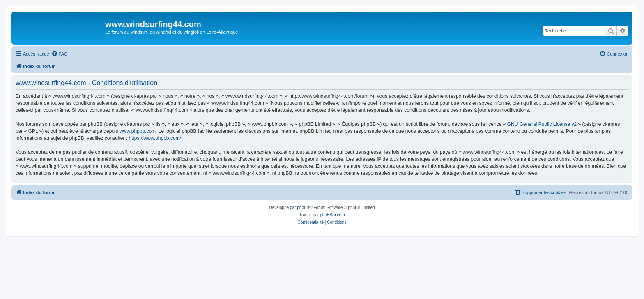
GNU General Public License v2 (542, 124)
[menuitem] (60, 54)
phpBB (303, 207)
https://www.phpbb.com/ (155, 138)
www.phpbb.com (138, 131)
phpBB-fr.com (332, 215)
